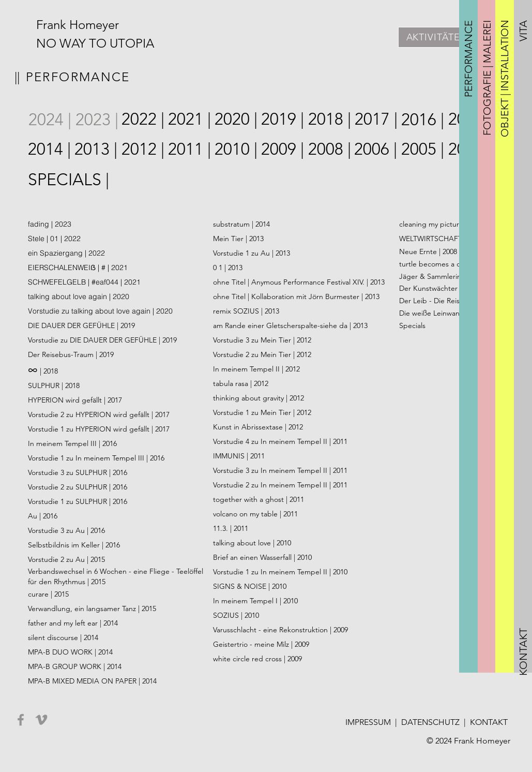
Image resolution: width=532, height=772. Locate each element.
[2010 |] (236, 149)
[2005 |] (423, 149)
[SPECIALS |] (69, 180)
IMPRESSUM (368, 722)
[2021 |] (190, 119)
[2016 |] (423, 120)
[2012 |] (143, 149)
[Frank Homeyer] (80, 25)
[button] (468, 59)
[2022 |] (143, 119)
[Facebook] (21, 720)
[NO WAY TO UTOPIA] (108, 43)
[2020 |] (236, 119)
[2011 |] (190, 149)
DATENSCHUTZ (430, 722)
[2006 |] (376, 149)
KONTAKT (489, 722)
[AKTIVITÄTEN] (437, 37)
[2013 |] (96, 149)
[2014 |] (50, 149)
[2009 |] (283, 149)
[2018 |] (330, 119)
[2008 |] (330, 149)
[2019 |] (283, 119)
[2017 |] (376, 119)
